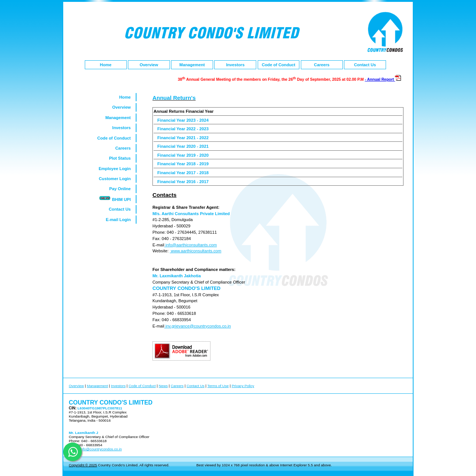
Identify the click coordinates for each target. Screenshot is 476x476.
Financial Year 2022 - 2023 (183, 129)
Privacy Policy (243, 386)
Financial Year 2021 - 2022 (183, 138)
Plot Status (122, 158)
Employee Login (117, 169)
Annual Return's (174, 98)
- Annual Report (384, 79)
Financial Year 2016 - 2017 (183, 182)
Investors (235, 65)
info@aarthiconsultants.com (191, 245)
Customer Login (117, 179)
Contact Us (365, 65)
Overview (149, 65)
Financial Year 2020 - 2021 (183, 146)
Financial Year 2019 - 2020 (183, 155)
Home (106, 65)
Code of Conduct (279, 65)
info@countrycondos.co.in (101, 449)
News (163, 386)
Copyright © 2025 (83, 465)
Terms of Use (218, 386)
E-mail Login (120, 220)
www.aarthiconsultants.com (195, 251)
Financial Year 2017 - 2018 (183, 173)
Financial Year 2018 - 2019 (183, 164)
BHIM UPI (117, 198)
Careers (322, 65)
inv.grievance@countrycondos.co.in (198, 326)
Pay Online (123, 189)
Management (192, 65)
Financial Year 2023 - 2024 (183, 120)
